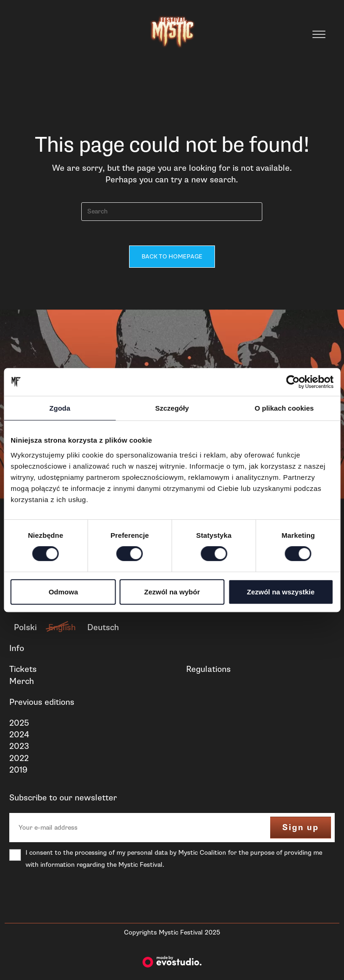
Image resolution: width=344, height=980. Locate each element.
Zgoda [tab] (60, 408)
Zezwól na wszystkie (281, 592)
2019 (18, 773)
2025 (19, 726)
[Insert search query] (172, 212)
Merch (22, 684)
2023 (19, 749)
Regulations (208, 672)
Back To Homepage (172, 260)
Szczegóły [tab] (172, 408)
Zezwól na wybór (172, 592)
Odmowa (63, 592)
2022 (19, 761)
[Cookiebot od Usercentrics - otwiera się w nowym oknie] (293, 382)
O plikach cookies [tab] (284, 408)
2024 (19, 738)
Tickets (23, 672)
